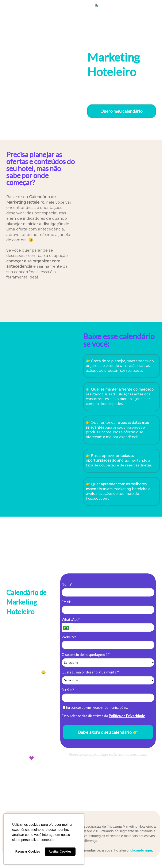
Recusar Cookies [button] (28, 852)
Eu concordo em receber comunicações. (95, 707)
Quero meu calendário (121, 111)
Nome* (67, 584)
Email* (67, 602)
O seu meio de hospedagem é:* (86, 655)
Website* (69, 637)
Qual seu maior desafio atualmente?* (90, 672)
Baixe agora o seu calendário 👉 (108, 732)
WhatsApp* (71, 619)
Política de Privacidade (127, 716)
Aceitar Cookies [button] (60, 852)
